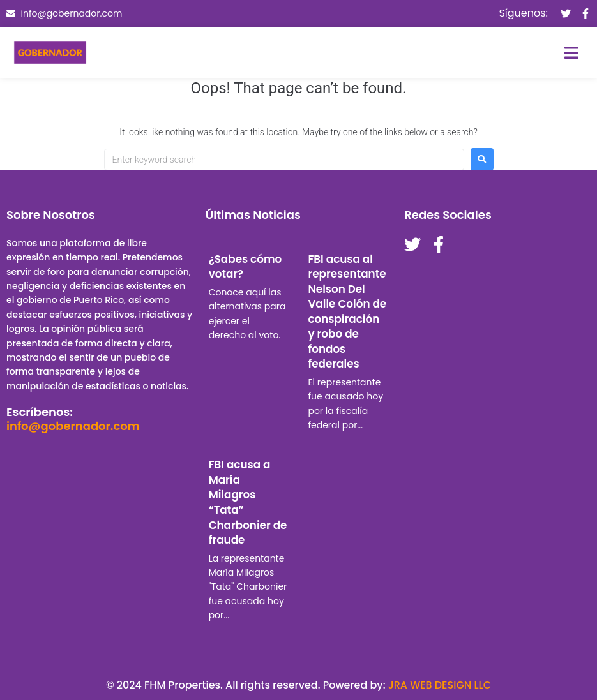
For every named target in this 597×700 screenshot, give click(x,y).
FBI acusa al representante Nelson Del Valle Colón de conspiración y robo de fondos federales (347, 312)
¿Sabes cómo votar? (246, 267)
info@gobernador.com (73, 426)
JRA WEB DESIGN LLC (440, 685)
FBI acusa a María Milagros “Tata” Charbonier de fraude (248, 502)
